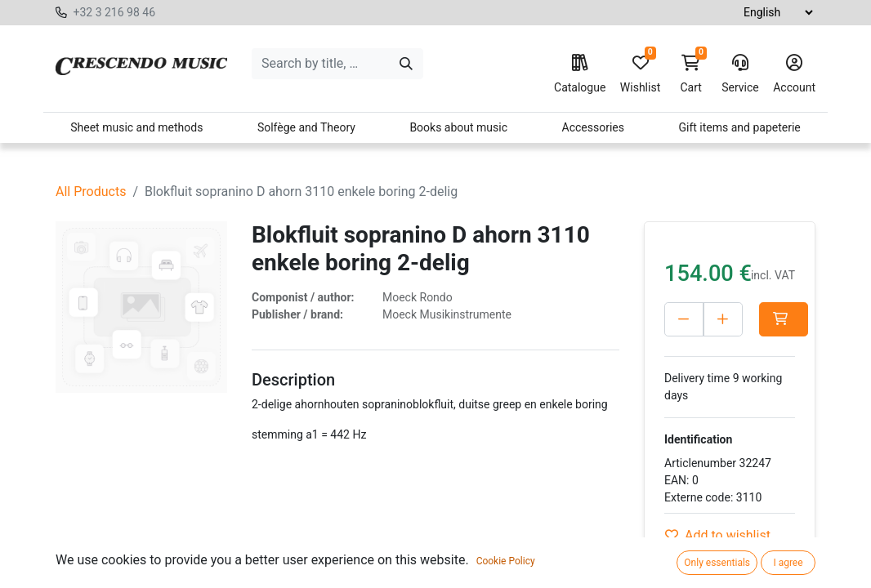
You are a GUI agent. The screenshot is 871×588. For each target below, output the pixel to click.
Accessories (593, 127)
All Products (91, 192)
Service (740, 74)
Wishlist (640, 74)
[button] (784, 319)
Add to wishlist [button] (718, 535)
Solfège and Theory (306, 127)
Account (794, 74)
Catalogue (580, 74)
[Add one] (723, 319)
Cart (691, 74)
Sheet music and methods (136, 127)
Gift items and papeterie (739, 127)
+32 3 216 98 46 (114, 12)
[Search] (406, 64)
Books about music (458, 127)
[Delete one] (684, 319)
